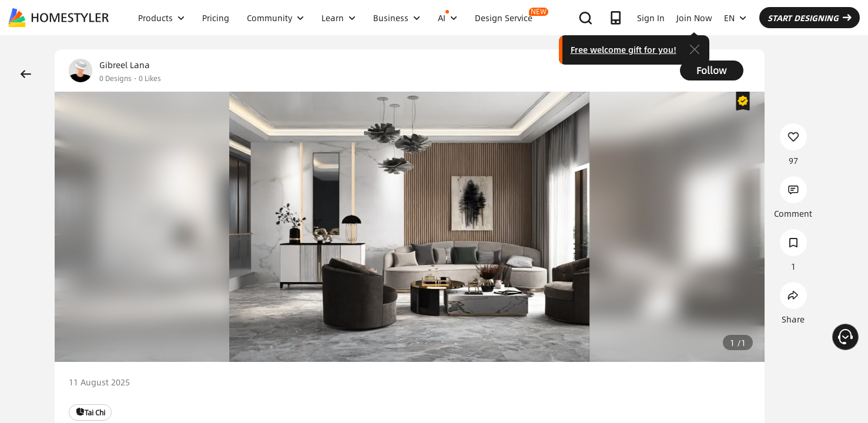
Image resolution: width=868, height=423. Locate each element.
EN (735, 18)
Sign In (651, 18)
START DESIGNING (810, 18)
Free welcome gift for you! (624, 49)
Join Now (694, 18)
